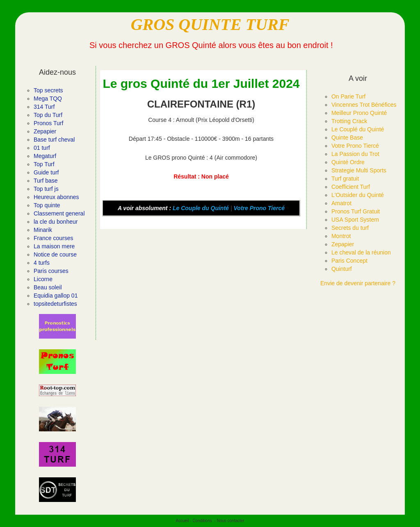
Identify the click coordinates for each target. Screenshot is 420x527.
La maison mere (54, 246)
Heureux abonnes (56, 197)
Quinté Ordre (348, 162)
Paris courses (51, 271)
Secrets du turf (350, 228)
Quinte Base (347, 137)
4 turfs (42, 263)
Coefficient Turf (351, 187)
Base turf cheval (54, 140)
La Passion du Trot (355, 154)
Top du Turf (48, 115)
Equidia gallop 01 (56, 296)
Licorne (43, 279)
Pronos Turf (48, 123)
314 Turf (44, 107)
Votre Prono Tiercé (259, 208)
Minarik (43, 230)
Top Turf (44, 164)
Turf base (46, 181)
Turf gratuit (345, 179)
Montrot (341, 236)
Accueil (182, 521)
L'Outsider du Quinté (358, 195)
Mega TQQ (48, 99)
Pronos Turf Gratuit (356, 211)
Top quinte (47, 205)
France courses (53, 238)
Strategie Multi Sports (359, 170)
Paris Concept (349, 261)
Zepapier (45, 131)
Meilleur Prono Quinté (359, 113)
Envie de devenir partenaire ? (358, 283)
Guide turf (46, 172)
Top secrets (48, 90)
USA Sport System (355, 220)
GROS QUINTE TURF (210, 24)
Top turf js (46, 189)
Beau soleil (48, 287)
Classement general (59, 213)
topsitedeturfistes (55, 304)
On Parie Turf (348, 96)
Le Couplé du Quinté (358, 129)
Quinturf (342, 269)
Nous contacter (230, 521)
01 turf (42, 148)
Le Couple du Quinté (201, 208)
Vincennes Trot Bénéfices (364, 105)
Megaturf (45, 156)
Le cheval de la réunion (361, 252)
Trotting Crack (349, 121)
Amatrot (341, 203)
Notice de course (55, 254)
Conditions (202, 521)
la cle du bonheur (56, 222)
